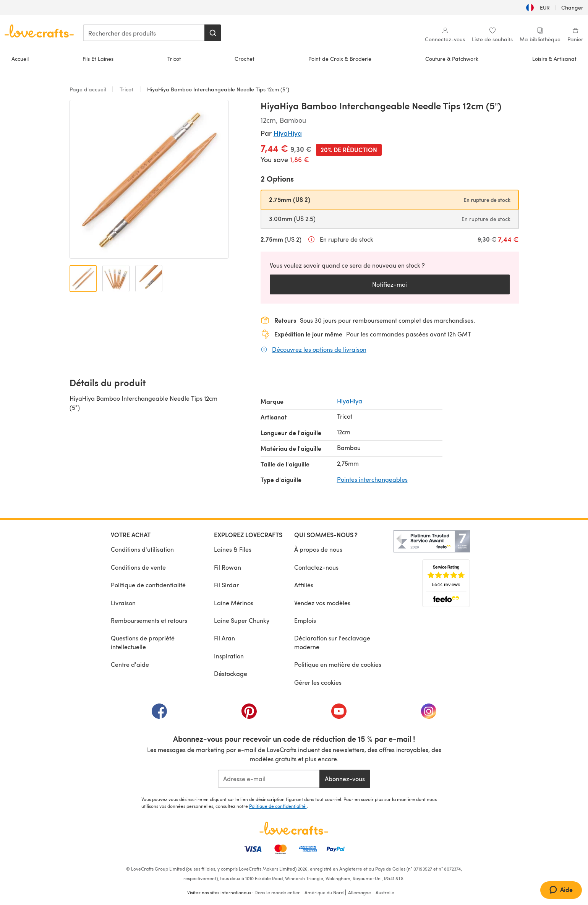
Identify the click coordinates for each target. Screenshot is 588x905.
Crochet (245, 59)
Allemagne (360, 892)
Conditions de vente (138, 567)
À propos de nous (318, 549)
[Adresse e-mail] (269, 779)
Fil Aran (224, 638)
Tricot (174, 59)
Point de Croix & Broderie (340, 59)
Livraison (123, 603)
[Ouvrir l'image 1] (83, 279)
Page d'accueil (88, 89)
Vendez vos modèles (322, 603)
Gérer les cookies (318, 682)
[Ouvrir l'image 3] (149, 279)
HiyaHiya (288, 133)
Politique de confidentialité (148, 585)
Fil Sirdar (226, 585)
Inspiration (229, 656)
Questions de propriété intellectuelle (143, 642)
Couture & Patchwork (452, 59)
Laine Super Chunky (242, 620)
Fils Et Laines (98, 59)
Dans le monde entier (277, 892)
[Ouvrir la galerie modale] (149, 179)
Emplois (305, 620)
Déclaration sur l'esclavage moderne (332, 642)
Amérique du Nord (324, 892)
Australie (385, 892)
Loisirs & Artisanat (554, 59)
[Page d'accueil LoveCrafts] (294, 828)
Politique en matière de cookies (338, 664)
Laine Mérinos (234, 603)
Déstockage (231, 673)
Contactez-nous (316, 567)
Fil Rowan (228, 567)
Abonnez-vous (345, 779)
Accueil (20, 59)
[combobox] (144, 33)
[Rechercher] (213, 33)
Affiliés (304, 585)
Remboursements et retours (149, 620)
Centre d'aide (130, 664)
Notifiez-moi (390, 284)
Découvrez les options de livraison (319, 349)
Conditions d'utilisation (142, 549)
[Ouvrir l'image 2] (116, 279)
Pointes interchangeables (372, 479)
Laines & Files (233, 549)
